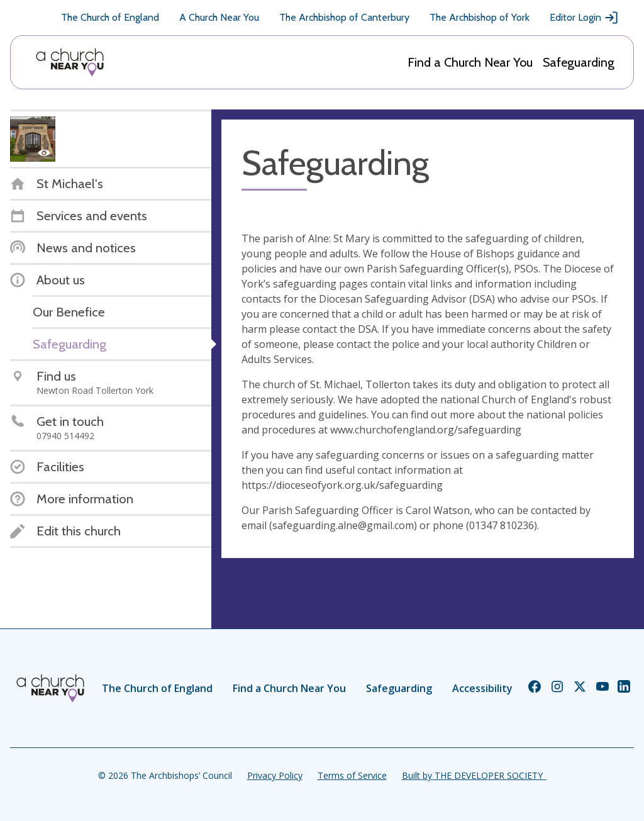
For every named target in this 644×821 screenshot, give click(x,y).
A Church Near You (219, 17)
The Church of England (110, 17)
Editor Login (584, 18)
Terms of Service (352, 775)
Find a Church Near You (470, 62)
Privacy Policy (275, 775)
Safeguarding (579, 62)
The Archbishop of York (480, 17)
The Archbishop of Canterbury (344, 17)
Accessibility (482, 688)
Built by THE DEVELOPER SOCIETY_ (474, 775)
